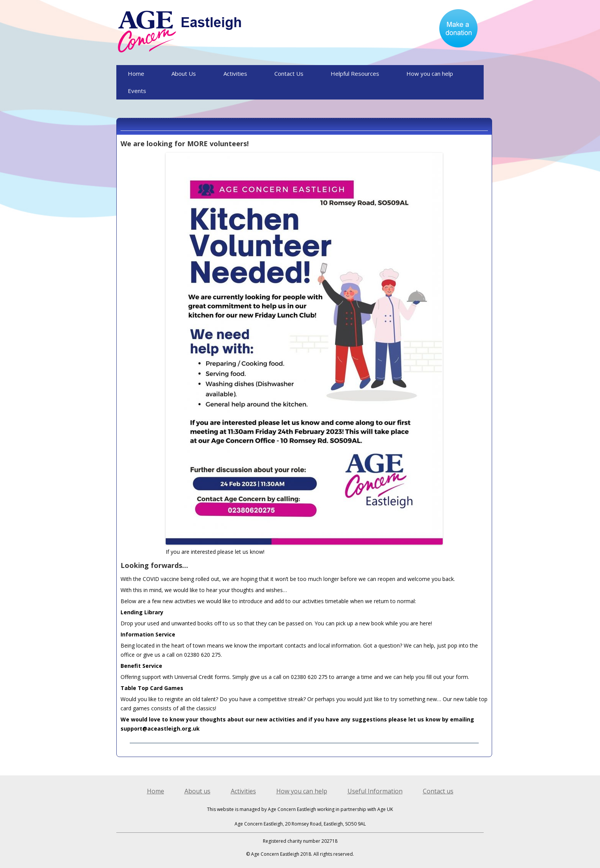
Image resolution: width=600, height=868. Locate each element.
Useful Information (375, 791)
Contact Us (289, 73)
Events (137, 91)
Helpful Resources (355, 73)
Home (136, 73)
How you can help (430, 73)
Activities (235, 73)
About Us (184, 73)
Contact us (438, 791)
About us (197, 791)
